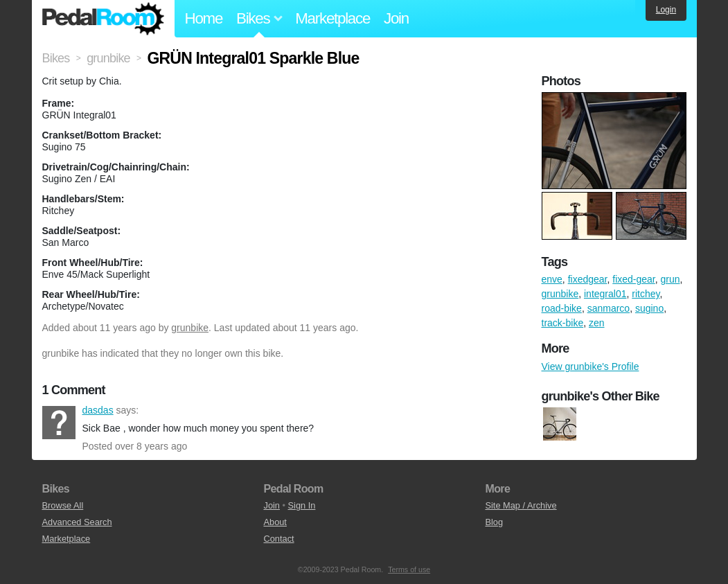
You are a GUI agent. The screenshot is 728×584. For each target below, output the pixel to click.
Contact (278, 539)
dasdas (59, 423)
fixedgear (588, 279)
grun (671, 279)
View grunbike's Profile (591, 366)
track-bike (563, 323)
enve (552, 279)
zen (597, 323)
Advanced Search (77, 522)
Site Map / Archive (521, 505)
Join (396, 18)
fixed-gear (633, 279)
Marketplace (332, 18)
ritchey (646, 294)
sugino (649, 308)
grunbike (190, 328)
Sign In (302, 505)
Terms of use (409, 569)
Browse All (63, 505)
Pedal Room (103, 19)
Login (666, 10)
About (275, 522)
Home (204, 18)
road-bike (562, 308)
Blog (494, 522)
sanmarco (609, 308)
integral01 (605, 294)
